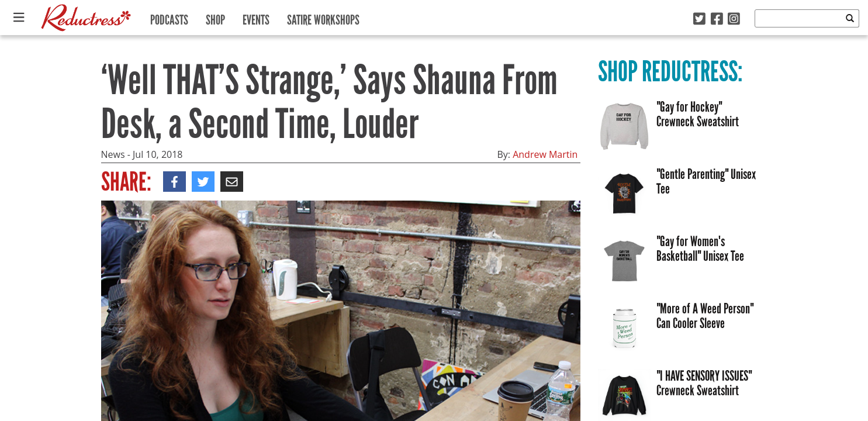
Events (256, 17)
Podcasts (169, 17)
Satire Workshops (323, 17)
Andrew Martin (545, 154)
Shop (215, 17)
